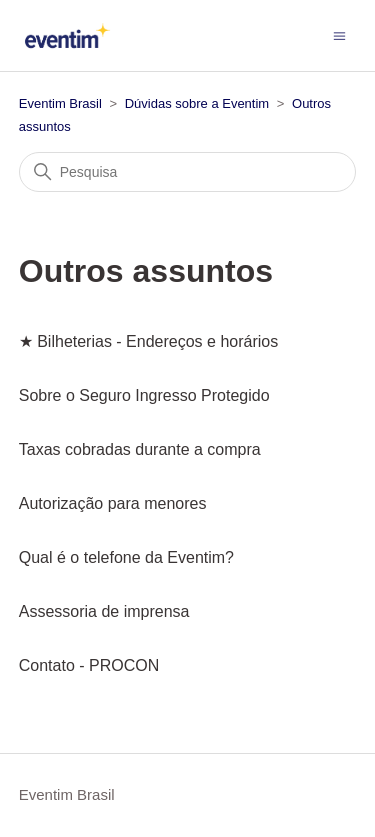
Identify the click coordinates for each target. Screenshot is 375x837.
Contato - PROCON (89, 665)
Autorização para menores (113, 503)
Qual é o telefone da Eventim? (126, 557)
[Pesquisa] (188, 172)
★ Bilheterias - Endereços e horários (148, 341)
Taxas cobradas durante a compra (140, 449)
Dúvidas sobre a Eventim (197, 103)
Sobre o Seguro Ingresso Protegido (144, 395)
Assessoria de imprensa (104, 611)
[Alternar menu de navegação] (339, 34)
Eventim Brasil (60, 103)
